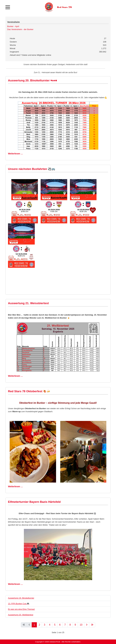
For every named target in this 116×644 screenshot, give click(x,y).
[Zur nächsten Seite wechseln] (87, 625)
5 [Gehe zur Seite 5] (55, 625)
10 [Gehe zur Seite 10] (81, 625)
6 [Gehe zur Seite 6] (60, 625)
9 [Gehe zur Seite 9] (75, 625)
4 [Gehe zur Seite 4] (50, 625)
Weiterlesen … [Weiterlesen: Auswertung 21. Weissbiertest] (15, 376)
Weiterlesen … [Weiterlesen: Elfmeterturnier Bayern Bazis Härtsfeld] (15, 584)
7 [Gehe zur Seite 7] (65, 625)
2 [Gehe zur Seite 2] (39, 625)
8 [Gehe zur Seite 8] (70, 625)
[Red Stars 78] (58, 7)
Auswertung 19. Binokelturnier (21, 598)
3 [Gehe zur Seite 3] (44, 625)
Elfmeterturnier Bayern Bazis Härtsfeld (34, 502)
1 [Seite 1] (34, 625)
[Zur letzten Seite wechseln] (92, 625)
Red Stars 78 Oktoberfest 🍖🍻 (29, 391)
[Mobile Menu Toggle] (8, 7)
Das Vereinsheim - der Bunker (20, 29)
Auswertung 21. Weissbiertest (28, 303)
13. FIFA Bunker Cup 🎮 (19, 604)
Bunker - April (13, 26)
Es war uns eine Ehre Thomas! (21, 609)
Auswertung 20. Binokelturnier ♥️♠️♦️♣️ (32, 80)
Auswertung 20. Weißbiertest (21, 615)
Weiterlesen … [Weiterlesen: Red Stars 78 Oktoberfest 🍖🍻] (15, 486)
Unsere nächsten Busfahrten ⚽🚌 (32, 169)
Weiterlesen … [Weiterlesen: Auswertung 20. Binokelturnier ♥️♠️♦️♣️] (15, 154)
